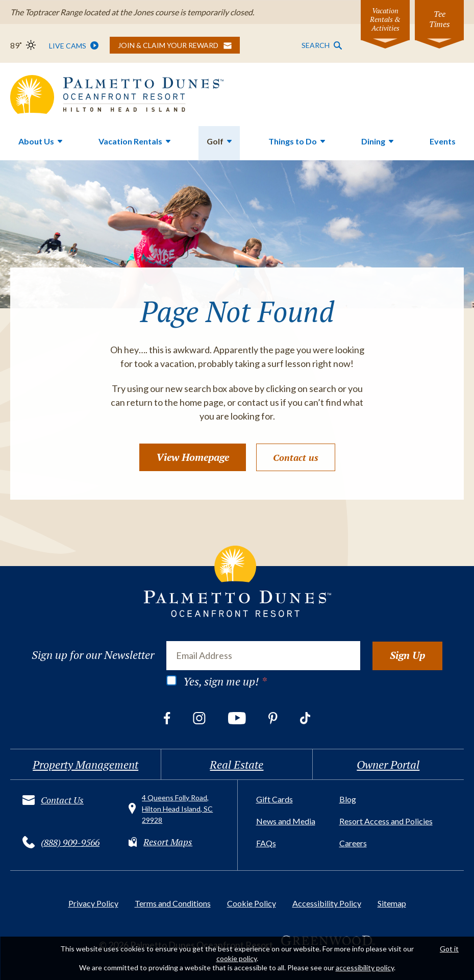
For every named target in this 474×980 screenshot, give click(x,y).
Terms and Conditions (173, 903)
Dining (373, 141)
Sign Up (407, 655)
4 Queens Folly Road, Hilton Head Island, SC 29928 (177, 809)
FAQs (266, 843)
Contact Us (62, 800)
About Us (36, 141)
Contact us (296, 457)
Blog (348, 799)
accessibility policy (365, 967)
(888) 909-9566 (70, 842)
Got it (449, 949)
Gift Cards (275, 799)
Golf (215, 141)
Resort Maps (168, 842)
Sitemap (392, 903)
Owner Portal (388, 764)
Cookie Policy (252, 903)
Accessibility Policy (327, 903)
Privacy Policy (93, 903)
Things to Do (293, 141)
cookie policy (236, 958)
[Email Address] (263, 655)
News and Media (286, 821)
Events (443, 141)
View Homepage (193, 457)
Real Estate (236, 764)
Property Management (85, 764)
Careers (353, 843)
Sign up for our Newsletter (93, 655)
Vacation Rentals (130, 141)
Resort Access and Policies (386, 821)
